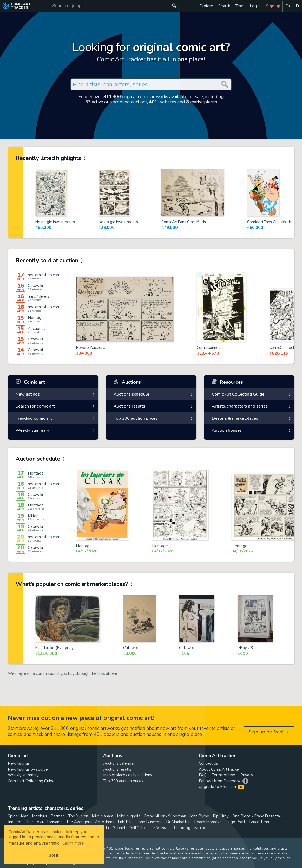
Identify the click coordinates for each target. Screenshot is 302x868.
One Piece (241, 816)
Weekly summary (32, 430)
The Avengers (79, 822)
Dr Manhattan (178, 822)
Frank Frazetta (267, 816)
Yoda (104, 828)
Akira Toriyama (50, 822)
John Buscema (150, 822)
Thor (29, 822)
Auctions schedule (131, 394)
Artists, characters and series (240, 406)
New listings (28, 394)
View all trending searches (182, 828)
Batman (58, 816)
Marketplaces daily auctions (128, 775)
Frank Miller (154, 816)
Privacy (247, 775)
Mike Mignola (129, 816)
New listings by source (28, 769)
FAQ (203, 775)
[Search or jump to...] (174, 6)
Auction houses (227, 430)
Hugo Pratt (235, 822)
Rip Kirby (221, 816)
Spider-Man (18, 816)
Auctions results (129, 406)
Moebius (40, 816)
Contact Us (208, 763)
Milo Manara (103, 816)
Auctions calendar (119, 763)
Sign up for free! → (269, 732)
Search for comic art (35, 406)
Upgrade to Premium (221, 787)
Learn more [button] (73, 843)
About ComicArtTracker (219, 769)
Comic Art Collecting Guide (238, 394)
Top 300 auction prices (136, 418)
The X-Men (78, 816)
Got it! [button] (54, 855)
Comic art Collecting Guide (31, 781)
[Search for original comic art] (115, 6)
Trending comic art (34, 418)
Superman (177, 816)
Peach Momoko (208, 822)
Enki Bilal (126, 822)
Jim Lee (15, 822)
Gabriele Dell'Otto (129, 828)
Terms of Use (224, 775)
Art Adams (104, 822)
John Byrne (199, 816)
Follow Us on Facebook (220, 781)
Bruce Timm (260, 822)
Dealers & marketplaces (235, 418)
